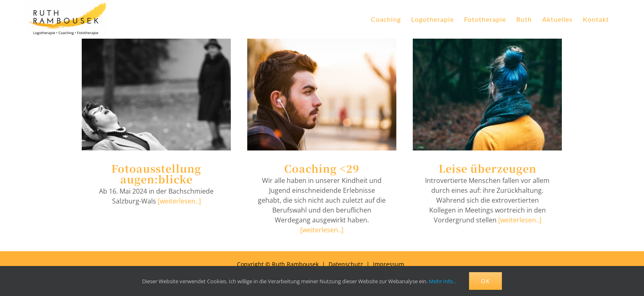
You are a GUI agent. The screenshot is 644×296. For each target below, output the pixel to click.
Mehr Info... (443, 281)
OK (485, 281)
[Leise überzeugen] (487, 95)
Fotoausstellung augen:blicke (156, 173)
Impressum (389, 264)
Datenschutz (346, 264)
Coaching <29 (322, 168)
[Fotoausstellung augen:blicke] (156, 95)
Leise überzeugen (488, 168)
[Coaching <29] (322, 95)
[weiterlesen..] (179, 201)
